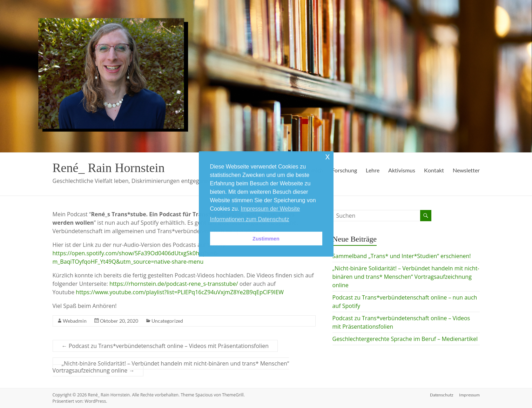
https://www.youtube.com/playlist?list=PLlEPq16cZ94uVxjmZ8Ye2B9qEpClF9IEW (180, 292)
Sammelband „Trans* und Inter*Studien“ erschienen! (402, 256)
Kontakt (434, 170)
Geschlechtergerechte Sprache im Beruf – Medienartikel (405, 339)
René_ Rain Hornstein (109, 168)
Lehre (373, 170)
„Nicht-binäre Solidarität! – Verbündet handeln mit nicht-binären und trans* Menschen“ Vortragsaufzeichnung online (171, 367)
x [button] (327, 156)
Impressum (469, 395)
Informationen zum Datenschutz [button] (250, 219)
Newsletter (466, 170)
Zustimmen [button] (266, 238)
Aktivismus (402, 170)
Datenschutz (442, 395)
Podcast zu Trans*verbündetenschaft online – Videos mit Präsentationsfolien (165, 346)
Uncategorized (167, 321)
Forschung (344, 170)
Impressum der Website (271, 209)
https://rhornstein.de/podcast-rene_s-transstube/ (174, 284)
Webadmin (75, 321)
